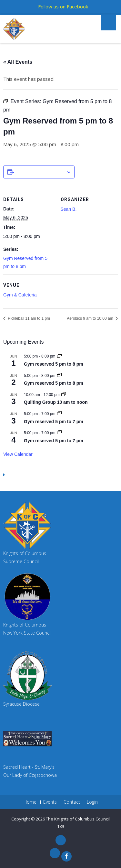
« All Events (18, 62)
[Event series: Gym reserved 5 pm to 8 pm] (59, 356)
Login (92, 802)
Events (50, 802)
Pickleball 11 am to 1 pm (28, 318)
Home (30, 802)
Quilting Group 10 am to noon (56, 402)
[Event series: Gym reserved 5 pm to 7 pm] (59, 414)
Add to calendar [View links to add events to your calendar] (40, 172)
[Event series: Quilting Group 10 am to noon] (64, 395)
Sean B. (69, 209)
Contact (72, 802)
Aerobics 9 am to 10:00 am (91, 318)
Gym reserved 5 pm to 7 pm (54, 422)
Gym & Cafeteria (20, 295)
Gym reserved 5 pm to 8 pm (54, 364)
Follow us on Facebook (63, 6)
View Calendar (18, 454)
